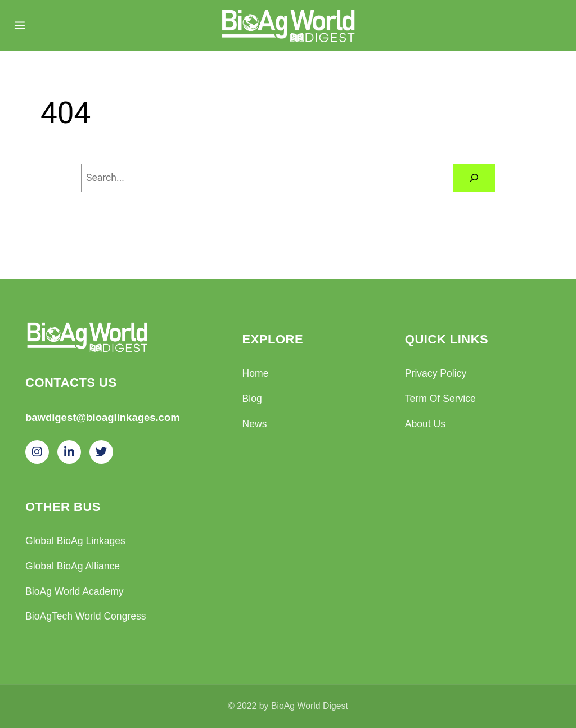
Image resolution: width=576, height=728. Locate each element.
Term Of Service (440, 399)
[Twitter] (101, 452)
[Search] (474, 178)
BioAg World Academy (75, 591)
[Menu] (20, 25)
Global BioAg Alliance (73, 566)
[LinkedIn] (69, 452)
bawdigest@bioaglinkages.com (103, 417)
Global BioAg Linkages (75, 541)
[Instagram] (37, 452)
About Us (425, 424)
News (255, 424)
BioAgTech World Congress (86, 616)
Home (256, 373)
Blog (252, 399)
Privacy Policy (436, 373)
